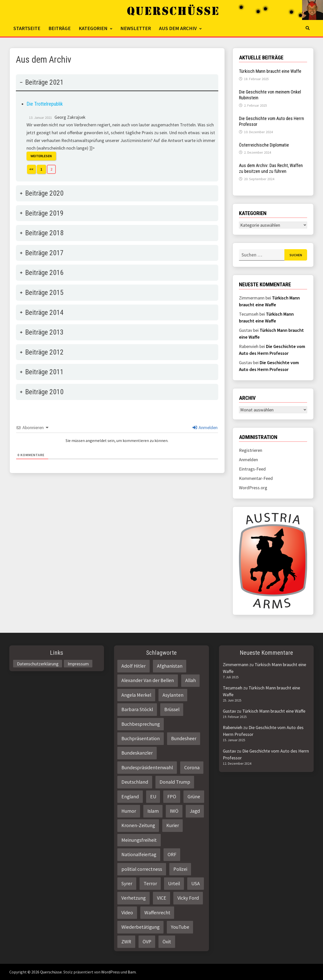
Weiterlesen (41, 156)
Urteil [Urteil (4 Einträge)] (174, 883)
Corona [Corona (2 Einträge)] (192, 767)
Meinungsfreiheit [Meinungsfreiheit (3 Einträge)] (139, 840)
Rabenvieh (233, 727)
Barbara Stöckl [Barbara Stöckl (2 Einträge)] (137, 709)
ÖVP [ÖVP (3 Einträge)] (147, 942)
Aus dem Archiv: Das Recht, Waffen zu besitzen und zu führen (271, 168)
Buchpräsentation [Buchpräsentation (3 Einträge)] (141, 738)
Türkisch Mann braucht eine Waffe (270, 71)
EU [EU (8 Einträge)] (153, 797)
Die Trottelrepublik (45, 104)
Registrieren (251, 450)
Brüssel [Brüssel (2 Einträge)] (172, 709)
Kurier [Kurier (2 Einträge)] (173, 825)
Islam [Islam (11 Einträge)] (153, 811)
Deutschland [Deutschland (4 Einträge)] (135, 782)
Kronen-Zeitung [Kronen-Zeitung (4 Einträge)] (138, 825)
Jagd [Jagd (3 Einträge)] (195, 811)
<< (31, 169)
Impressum (78, 663)
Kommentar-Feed (256, 478)
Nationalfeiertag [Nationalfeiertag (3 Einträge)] (139, 854)
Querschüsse (51, 972)
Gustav (229, 711)
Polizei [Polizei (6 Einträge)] (180, 869)
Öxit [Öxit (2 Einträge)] (167, 942)
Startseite (27, 28)
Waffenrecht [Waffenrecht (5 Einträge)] (157, 913)
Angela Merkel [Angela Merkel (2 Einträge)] (136, 695)
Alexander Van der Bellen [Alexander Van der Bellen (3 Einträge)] (148, 680)
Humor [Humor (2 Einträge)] (129, 811)
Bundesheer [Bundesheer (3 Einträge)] (184, 738)
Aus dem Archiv (178, 28)
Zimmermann (236, 664)
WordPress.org (253, 488)
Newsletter (136, 28)
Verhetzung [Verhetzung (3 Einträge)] (133, 898)
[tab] (117, 128)
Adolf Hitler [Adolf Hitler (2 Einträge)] (133, 666)
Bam (132, 972)
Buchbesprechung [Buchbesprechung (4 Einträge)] (141, 724)
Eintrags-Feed (252, 469)
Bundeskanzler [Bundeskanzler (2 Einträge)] (137, 753)
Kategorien (93, 28)
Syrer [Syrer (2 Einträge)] (127, 883)
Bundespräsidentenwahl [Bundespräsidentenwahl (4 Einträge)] (147, 767)
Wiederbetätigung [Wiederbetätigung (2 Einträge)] (140, 927)
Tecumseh (233, 688)
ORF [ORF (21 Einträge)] (172, 854)
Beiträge (60, 28)
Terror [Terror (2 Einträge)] (150, 883)
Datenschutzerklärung (38, 663)
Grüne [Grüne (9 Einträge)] (194, 797)
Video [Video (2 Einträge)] (127, 913)
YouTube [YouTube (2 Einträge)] (180, 927)
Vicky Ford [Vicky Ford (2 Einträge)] (188, 898)
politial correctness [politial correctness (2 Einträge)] (142, 869)
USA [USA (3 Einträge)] (196, 883)
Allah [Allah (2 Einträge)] (191, 680)
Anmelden (205, 427)
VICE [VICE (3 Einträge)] (162, 898)
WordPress (111, 972)
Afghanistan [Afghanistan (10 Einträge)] (170, 666)
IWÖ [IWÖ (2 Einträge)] (174, 811)
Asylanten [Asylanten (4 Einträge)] (173, 695)
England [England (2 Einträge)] (130, 797)
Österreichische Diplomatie (264, 145)
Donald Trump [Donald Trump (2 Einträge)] (175, 782)
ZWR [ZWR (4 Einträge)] (126, 942)
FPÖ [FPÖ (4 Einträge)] (172, 797)
